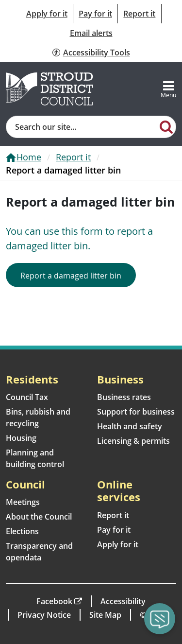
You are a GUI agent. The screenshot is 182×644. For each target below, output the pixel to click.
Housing (21, 438)
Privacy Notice (44, 615)
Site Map (105, 615)
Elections (22, 531)
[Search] (166, 126)
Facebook (54, 601)
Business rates (124, 397)
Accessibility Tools (97, 52)
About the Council (39, 517)
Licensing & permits (133, 441)
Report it (139, 14)
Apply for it (47, 14)
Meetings (23, 502)
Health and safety (130, 426)
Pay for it (95, 14)
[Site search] (82, 127)
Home (29, 157)
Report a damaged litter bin (71, 276)
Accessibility (123, 601)
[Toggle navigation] (168, 89)
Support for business (136, 412)
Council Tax (27, 397)
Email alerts (91, 33)
